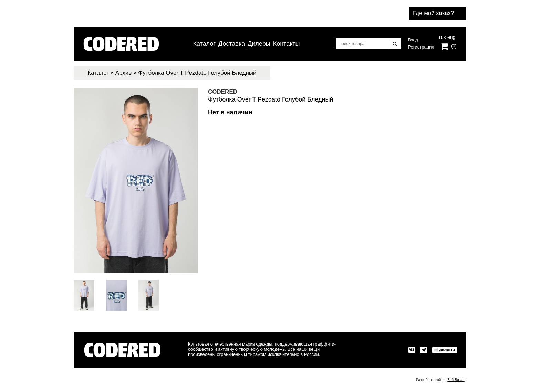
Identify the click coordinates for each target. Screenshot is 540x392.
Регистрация (421, 47)
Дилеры (259, 44)
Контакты (287, 44)
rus (442, 36)
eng (451, 36)
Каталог (204, 44)
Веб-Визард (457, 380)
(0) (454, 46)
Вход (413, 40)
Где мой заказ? (433, 13)
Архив (124, 73)
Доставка (232, 44)
